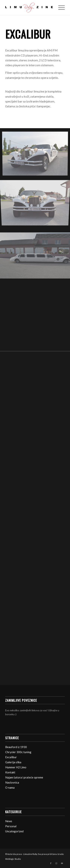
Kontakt (10, 772)
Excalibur (11, 757)
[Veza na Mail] (62, 863)
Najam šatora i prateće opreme (24, 777)
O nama (10, 787)
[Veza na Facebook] (51, 863)
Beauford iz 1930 (16, 747)
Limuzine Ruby (30, 854)
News (9, 821)
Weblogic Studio (13, 859)
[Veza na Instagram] (56, 863)
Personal (11, 826)
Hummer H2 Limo (16, 767)
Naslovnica (12, 782)
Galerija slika (13, 762)
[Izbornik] (60, 8)
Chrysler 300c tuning (18, 752)
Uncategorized (14, 831)
